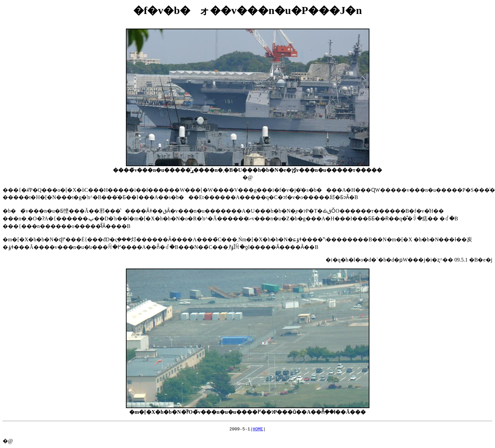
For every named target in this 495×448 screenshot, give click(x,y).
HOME (258, 430)
